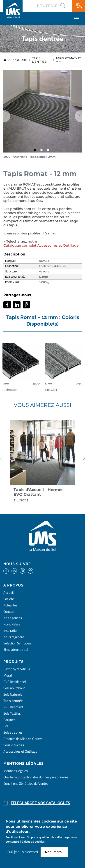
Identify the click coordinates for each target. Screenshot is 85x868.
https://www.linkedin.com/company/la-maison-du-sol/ (14, 571)
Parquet (9, 720)
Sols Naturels (13, 694)
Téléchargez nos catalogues (40, 803)
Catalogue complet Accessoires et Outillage (41, 246)
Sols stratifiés (13, 732)
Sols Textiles (12, 713)
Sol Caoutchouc (14, 688)
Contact (9, 612)
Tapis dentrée (13, 701)
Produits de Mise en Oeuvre (23, 739)
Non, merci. (54, 852)
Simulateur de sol (16, 650)
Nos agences (13, 618)
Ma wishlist (79, 6)
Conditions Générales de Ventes (26, 783)
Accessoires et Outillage (20, 751)
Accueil (5, 60)
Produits (19, 60)
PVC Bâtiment (13, 707)
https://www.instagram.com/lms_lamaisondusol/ (22, 571)
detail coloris (21, 363)
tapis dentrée (39, 60)
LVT (6, 726)
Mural (8, 675)
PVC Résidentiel (15, 682)
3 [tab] (49, 151)
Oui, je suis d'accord (23, 852)
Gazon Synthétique (17, 669)
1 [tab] (36, 151)
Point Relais (12, 624)
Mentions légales (16, 771)
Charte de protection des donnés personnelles (36, 777)
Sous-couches (14, 745)
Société (9, 599)
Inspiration (11, 631)
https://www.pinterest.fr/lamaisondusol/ (30, 571)
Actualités (10, 605)
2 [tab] (43, 151)
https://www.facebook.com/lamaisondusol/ (6, 571)
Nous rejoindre (14, 637)
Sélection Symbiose (17, 643)
